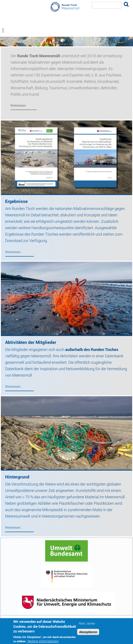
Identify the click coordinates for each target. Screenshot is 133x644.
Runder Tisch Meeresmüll (67, 22)
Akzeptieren (88, 634)
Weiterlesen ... (14, 252)
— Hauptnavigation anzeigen (66, 42)
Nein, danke (87, 625)
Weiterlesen (18, 105)
